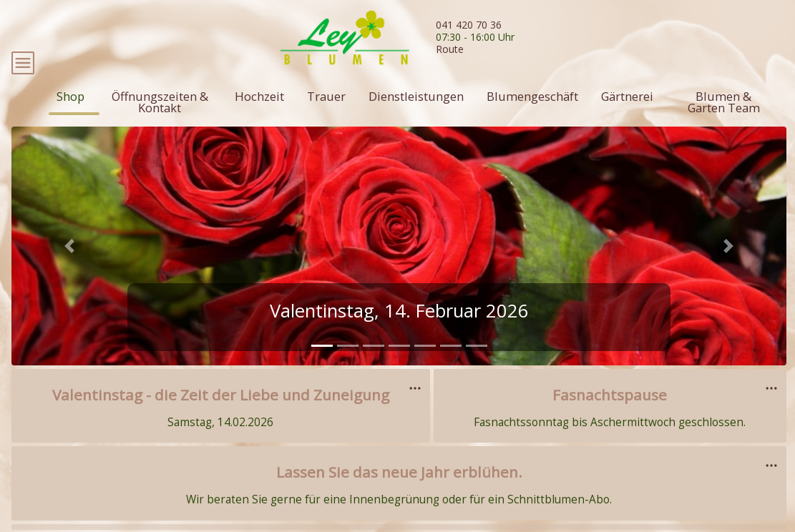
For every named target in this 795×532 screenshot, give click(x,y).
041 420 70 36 (469, 25)
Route (450, 49)
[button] (69, 275)
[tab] (322, 375)
